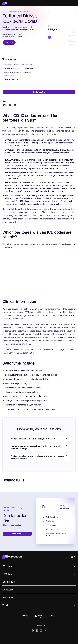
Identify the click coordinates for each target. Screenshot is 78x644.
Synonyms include (9, 76)
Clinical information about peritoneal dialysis (17, 72)
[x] (45, 631)
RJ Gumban (8, 35)
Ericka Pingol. (18, 37)
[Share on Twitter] (15, 105)
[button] (74, 3)
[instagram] (37, 631)
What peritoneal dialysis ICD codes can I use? (18, 65)
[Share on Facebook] (10, 105)
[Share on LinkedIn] (4, 105)
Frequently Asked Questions (13, 80)
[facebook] (33, 631)
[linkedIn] (41, 631)
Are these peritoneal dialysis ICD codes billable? (18, 69)
